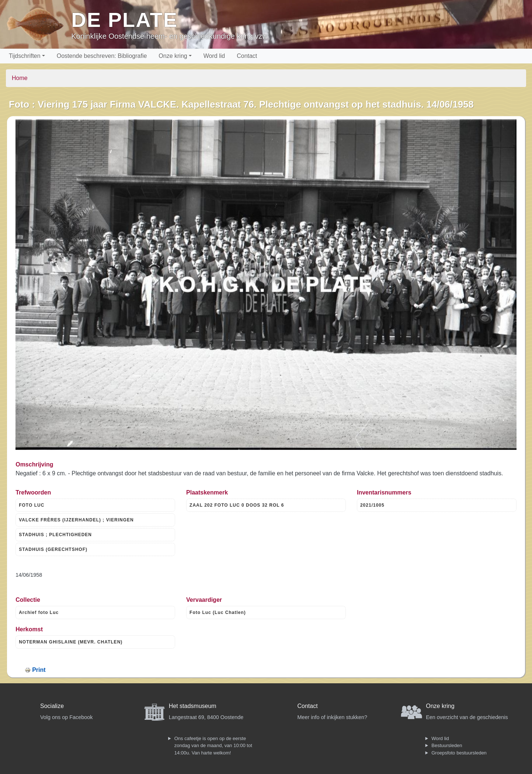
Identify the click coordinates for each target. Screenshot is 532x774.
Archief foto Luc (39, 612)
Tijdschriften (25, 56)
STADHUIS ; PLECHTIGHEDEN (55, 535)
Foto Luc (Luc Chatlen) (218, 612)
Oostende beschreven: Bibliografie (102, 56)
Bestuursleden (447, 745)
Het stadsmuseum (193, 706)
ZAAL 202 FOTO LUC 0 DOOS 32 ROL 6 (237, 505)
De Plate (124, 20)
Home (20, 78)
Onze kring (173, 56)
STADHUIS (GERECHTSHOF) (53, 549)
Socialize (52, 706)
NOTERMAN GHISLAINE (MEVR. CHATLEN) (71, 642)
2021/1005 (372, 505)
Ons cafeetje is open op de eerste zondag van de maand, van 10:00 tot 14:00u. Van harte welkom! (213, 746)
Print (39, 670)
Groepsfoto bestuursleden (459, 753)
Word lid (214, 56)
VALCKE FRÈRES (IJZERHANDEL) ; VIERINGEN (76, 520)
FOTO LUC (32, 505)
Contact (247, 56)
